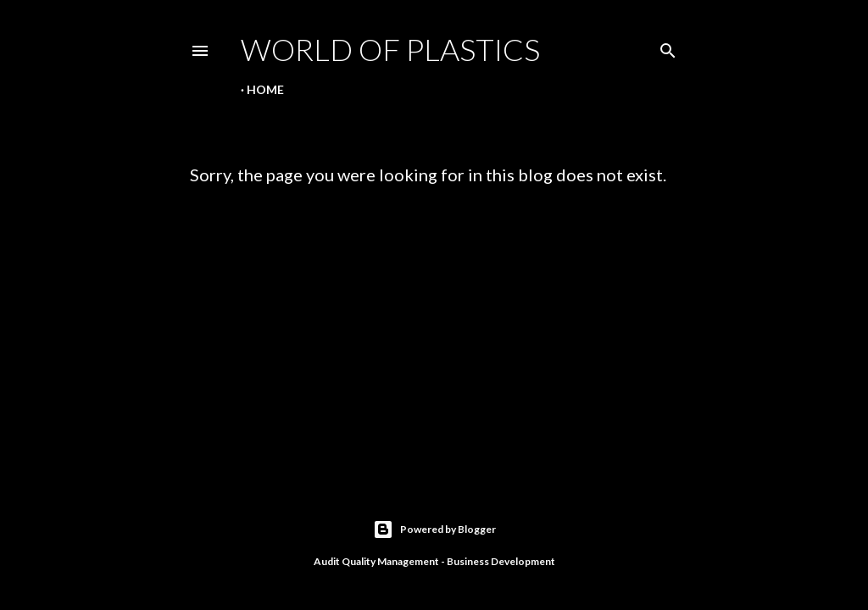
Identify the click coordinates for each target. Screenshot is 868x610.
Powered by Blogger (434, 530)
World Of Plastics (390, 49)
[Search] (668, 47)
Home (265, 89)
